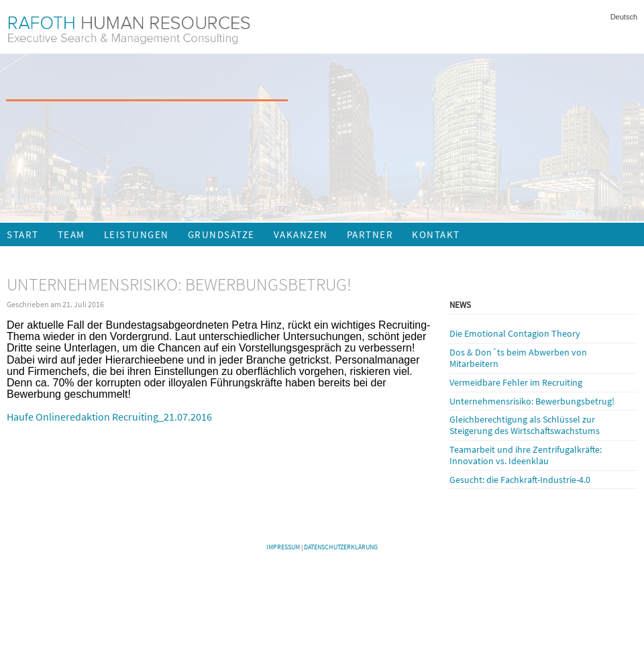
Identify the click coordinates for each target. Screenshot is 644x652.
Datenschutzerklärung (341, 547)
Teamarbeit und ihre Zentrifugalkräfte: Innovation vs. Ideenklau (526, 455)
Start (23, 234)
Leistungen (137, 234)
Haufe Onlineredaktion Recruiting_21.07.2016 (109, 417)
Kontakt (436, 234)
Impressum (283, 547)
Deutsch (624, 17)
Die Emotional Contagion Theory (515, 333)
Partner (370, 234)
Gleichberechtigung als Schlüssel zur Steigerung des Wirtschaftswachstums (525, 425)
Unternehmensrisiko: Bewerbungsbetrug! (532, 401)
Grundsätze (221, 234)
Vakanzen (301, 234)
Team (71, 234)
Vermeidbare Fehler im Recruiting (516, 382)
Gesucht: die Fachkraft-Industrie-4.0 (520, 480)
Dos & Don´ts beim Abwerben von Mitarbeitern (518, 358)
